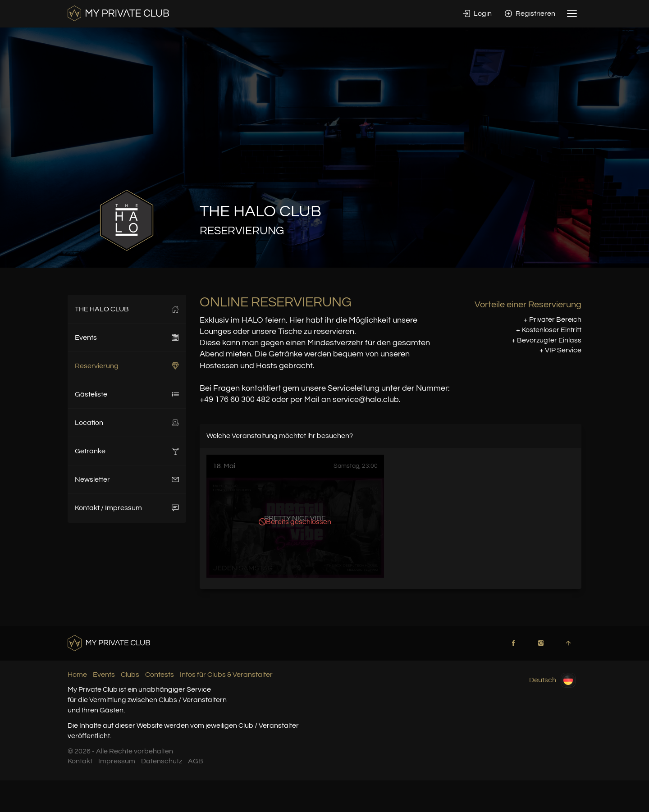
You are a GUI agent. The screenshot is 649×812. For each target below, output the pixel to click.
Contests (160, 675)
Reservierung (127, 366)
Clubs (130, 675)
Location (127, 423)
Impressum (117, 761)
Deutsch (552, 680)
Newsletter (127, 479)
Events (127, 338)
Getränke (127, 451)
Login (477, 14)
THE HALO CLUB (127, 309)
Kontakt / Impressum (127, 508)
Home (77, 675)
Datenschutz (162, 761)
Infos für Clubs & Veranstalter (226, 675)
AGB (196, 761)
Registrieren (530, 14)
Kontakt (80, 761)
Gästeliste (127, 394)
